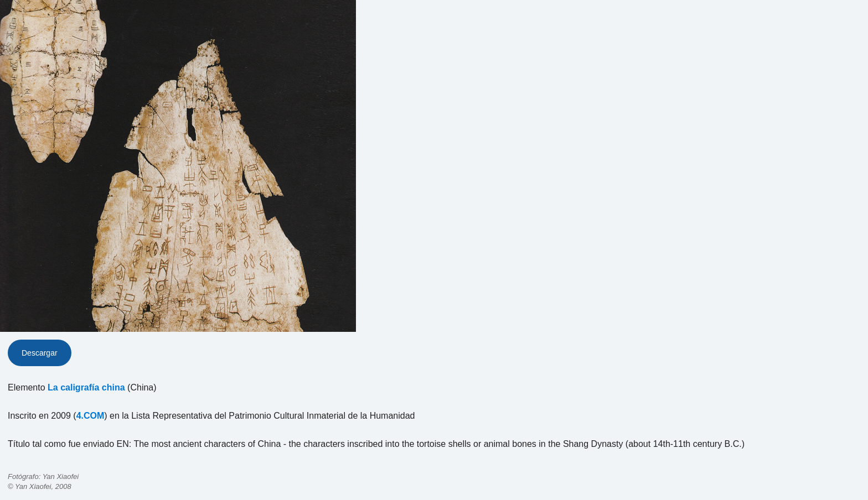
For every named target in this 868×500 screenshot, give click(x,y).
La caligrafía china (86, 387)
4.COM (91, 416)
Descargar (40, 353)
